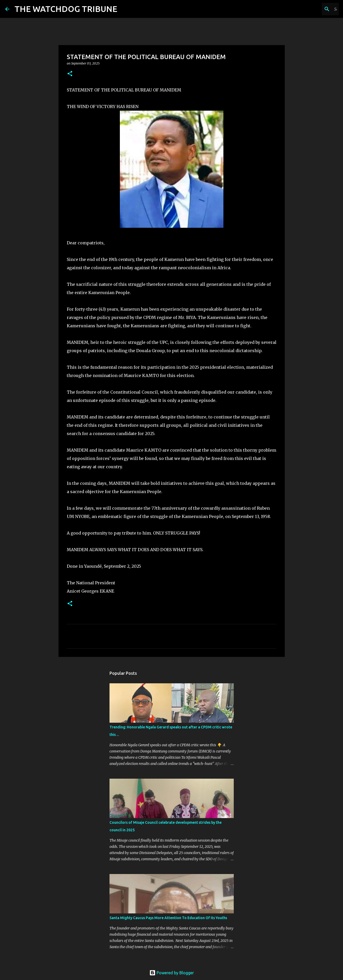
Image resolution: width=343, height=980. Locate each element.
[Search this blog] (312, 9)
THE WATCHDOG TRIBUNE (66, 9)
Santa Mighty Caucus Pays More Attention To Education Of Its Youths (168, 918)
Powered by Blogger (172, 973)
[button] (70, 74)
